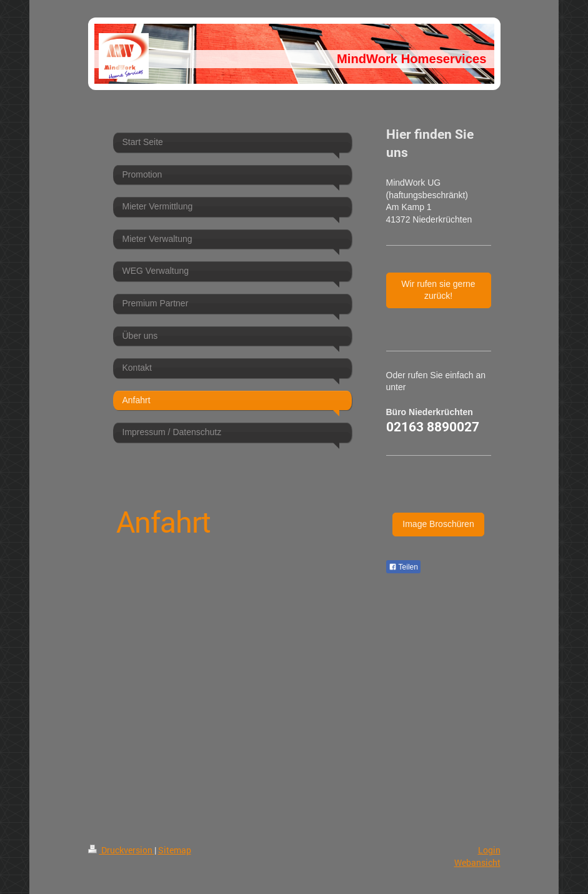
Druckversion (121, 850)
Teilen (403, 567)
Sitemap (175, 850)
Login (489, 850)
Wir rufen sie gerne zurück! (438, 290)
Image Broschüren (438, 524)
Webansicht (477, 862)
